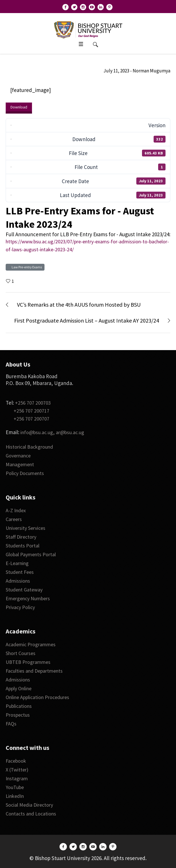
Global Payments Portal (31, 554)
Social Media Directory (29, 805)
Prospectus (18, 715)
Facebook (16, 761)
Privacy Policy (20, 607)
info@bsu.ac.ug (37, 432)
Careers (14, 519)
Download (19, 107)
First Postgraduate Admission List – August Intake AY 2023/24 (87, 320)
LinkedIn (15, 796)
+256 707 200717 (31, 411)
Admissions (18, 581)
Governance (18, 456)
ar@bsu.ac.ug (70, 432)
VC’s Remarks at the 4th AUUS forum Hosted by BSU (79, 305)
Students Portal (23, 546)
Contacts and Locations (31, 814)
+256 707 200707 (31, 419)
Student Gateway (24, 590)
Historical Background (29, 447)
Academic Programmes (31, 644)
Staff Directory (21, 537)
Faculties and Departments (34, 671)
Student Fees (20, 572)
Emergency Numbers (28, 598)
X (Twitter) (17, 770)
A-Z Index (16, 510)
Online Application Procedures (37, 697)
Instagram (17, 778)
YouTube (15, 787)
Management (20, 464)
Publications (19, 706)
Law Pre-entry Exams (26, 267)
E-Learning (17, 563)
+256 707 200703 (33, 403)
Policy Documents (25, 473)
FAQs (11, 724)
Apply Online (19, 688)
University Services (26, 528)
